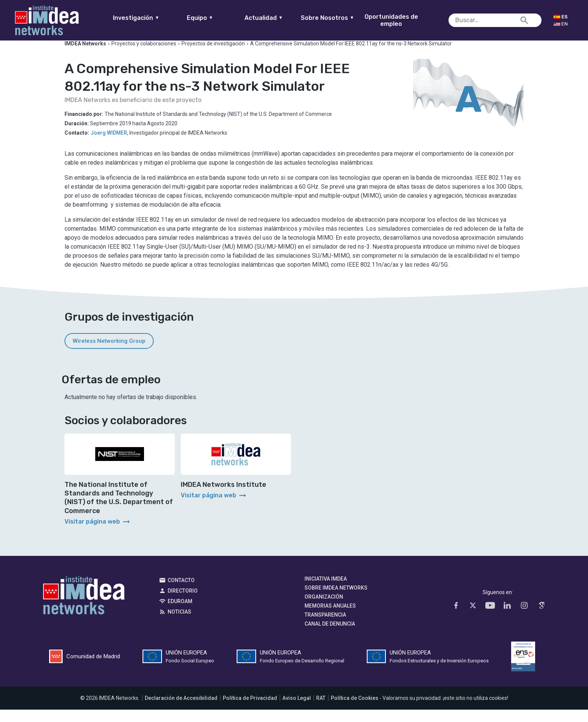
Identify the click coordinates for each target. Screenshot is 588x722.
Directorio (183, 603)
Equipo (214, 18)
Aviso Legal (297, 710)
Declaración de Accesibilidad (181, 710)
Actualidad (278, 18)
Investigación (151, 18)
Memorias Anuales (330, 618)
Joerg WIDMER (109, 145)
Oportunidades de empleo (406, 20)
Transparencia (325, 627)
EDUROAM (180, 613)
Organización (324, 609)
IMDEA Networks (84, 609)
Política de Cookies (355, 710)
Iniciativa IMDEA (326, 591)
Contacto (181, 592)
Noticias (179, 624)
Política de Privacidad (250, 710)
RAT (321, 710)
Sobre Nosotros (342, 18)
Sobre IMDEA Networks (336, 600)
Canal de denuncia (330, 636)
